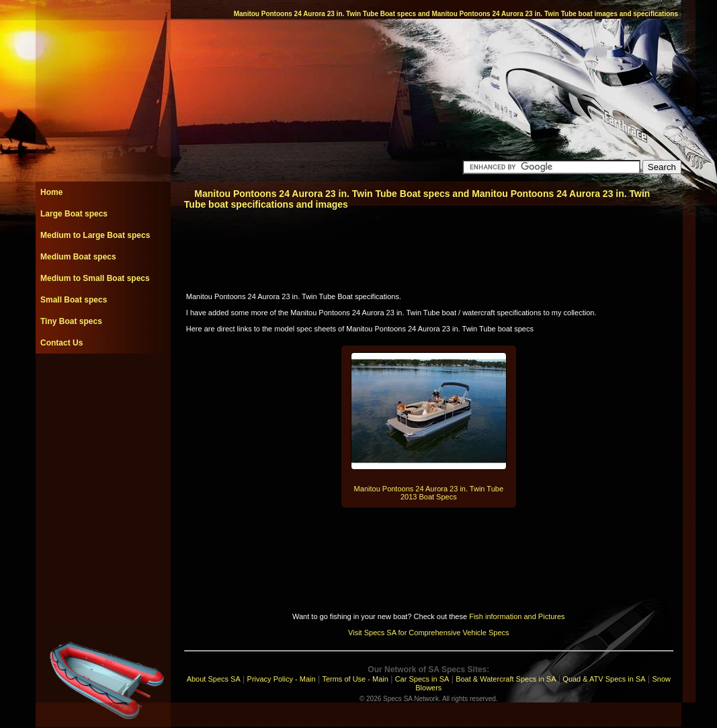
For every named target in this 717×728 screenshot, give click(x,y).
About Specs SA (214, 679)
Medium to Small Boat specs (95, 278)
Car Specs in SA (422, 679)
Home (51, 192)
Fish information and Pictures (517, 616)
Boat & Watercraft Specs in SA (506, 679)
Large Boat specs (74, 214)
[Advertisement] (103, 384)
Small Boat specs (74, 300)
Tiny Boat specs (71, 321)
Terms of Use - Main (355, 679)
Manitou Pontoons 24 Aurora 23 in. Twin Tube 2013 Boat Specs (429, 493)
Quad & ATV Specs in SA (604, 679)
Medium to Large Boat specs (95, 235)
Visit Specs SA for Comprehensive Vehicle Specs (428, 633)
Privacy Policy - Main (282, 679)
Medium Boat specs (78, 257)
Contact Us (61, 343)
